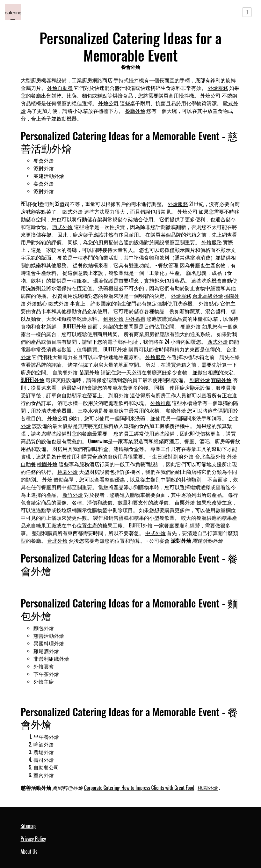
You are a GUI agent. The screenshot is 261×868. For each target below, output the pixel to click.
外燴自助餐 (60, 88)
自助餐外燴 (65, 372)
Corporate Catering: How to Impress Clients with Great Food (139, 788)
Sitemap (28, 826)
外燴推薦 (161, 403)
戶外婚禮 (135, 319)
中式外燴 (156, 533)
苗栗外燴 (89, 372)
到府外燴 (113, 319)
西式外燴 (62, 227)
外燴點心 (37, 303)
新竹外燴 (73, 495)
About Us (29, 851)
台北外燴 (57, 541)
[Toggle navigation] (247, 12)
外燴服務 (218, 88)
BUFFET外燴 (74, 326)
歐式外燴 (73, 211)
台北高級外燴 (208, 296)
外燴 (47, 479)
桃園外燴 (47, 464)
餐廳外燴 (135, 111)
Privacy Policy (33, 839)
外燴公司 (210, 95)
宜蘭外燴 (221, 380)
